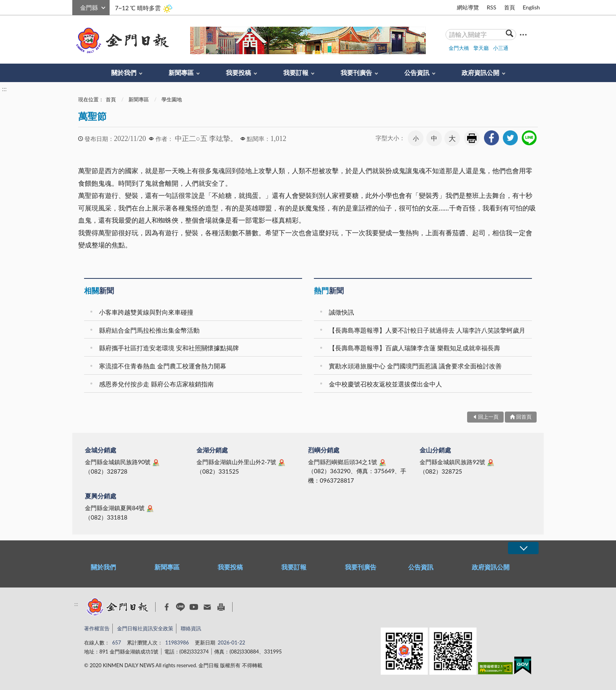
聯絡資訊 (191, 628)
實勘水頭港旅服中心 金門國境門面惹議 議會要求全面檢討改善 (415, 366)
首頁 (510, 7)
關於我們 (124, 72)
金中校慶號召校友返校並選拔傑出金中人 (385, 384)
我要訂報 (296, 72)
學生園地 (172, 99)
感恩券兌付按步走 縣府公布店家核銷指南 (156, 384)
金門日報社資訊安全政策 (145, 628)
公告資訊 (417, 72)
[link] (491, 138)
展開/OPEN (523, 548)
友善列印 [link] (472, 138)
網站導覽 (468, 7)
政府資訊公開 (480, 72)
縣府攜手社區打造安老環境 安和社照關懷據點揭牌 (169, 348)
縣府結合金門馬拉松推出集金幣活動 (149, 330)
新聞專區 (181, 72)
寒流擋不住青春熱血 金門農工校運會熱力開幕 (163, 366)
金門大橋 (459, 48)
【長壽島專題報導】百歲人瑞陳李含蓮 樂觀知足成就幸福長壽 (414, 348)
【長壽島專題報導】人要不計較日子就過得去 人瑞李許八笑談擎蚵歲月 (427, 330)
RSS (491, 7)
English (531, 7)
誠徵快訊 (341, 312)
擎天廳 (481, 48)
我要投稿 (238, 72)
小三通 (501, 48)
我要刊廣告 (356, 72)
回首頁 (524, 417)
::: (77, 6)
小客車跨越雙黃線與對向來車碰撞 (146, 312)
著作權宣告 (97, 628)
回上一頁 (488, 417)
